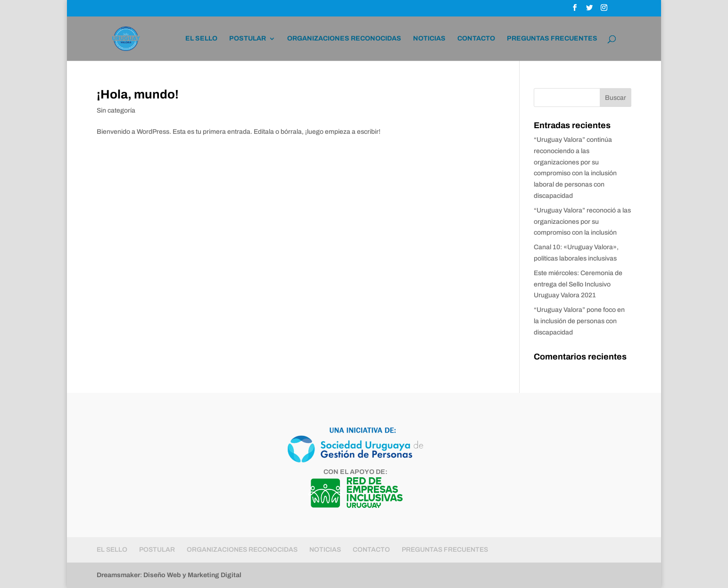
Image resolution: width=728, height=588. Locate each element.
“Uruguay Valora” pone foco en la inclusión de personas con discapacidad (579, 321)
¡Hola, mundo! (138, 94)
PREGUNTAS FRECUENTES (552, 39)
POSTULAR (248, 39)
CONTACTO (476, 39)
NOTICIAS (429, 39)
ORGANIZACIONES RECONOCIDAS (344, 39)
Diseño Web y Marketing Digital (192, 575)
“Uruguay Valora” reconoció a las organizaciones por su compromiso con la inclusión (582, 222)
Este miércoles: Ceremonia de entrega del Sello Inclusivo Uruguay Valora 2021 (578, 284)
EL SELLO (201, 39)
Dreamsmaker (118, 575)
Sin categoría (116, 110)
